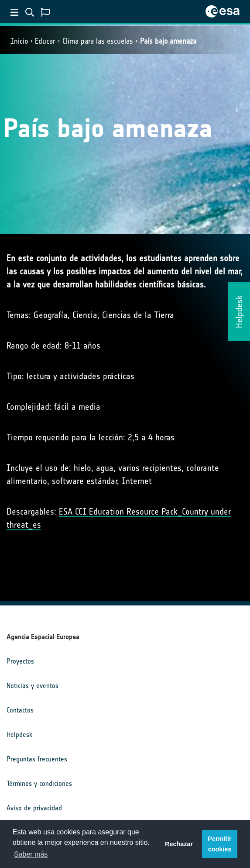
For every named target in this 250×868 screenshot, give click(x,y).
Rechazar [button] (179, 844)
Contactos (20, 710)
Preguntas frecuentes (37, 759)
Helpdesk (19, 735)
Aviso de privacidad (34, 808)
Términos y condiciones (39, 783)
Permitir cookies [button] (219, 844)
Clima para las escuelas (98, 41)
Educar (45, 41)
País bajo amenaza (168, 41)
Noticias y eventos (33, 686)
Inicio (19, 41)
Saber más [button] (31, 854)
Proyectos (20, 661)
